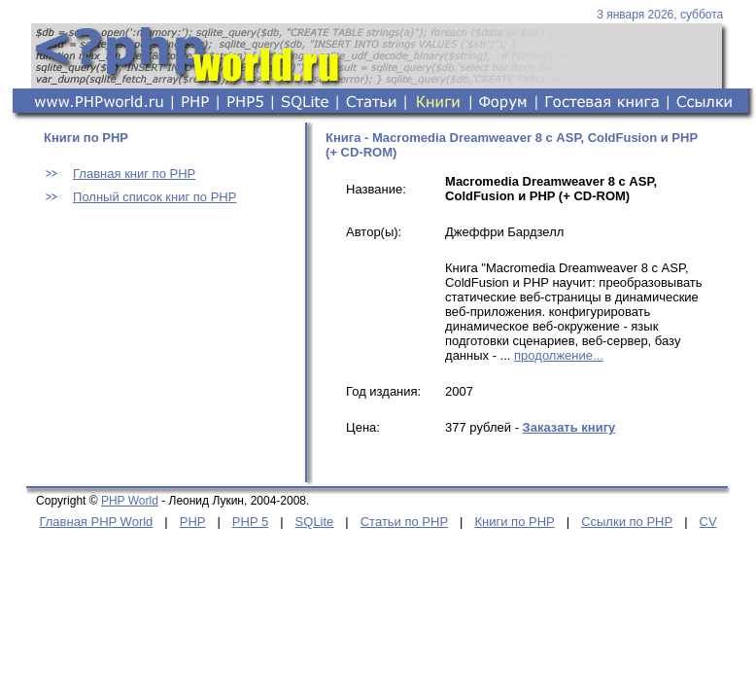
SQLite (315, 522)
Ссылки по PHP (627, 522)
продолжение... (559, 355)
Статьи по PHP (404, 522)
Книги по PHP (514, 522)
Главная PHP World (96, 522)
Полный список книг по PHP (155, 197)
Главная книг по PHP (134, 174)
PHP (193, 522)
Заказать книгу (569, 427)
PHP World (130, 501)
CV (708, 522)
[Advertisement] (162, 353)
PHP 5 (250, 522)
